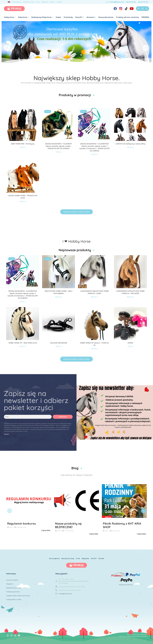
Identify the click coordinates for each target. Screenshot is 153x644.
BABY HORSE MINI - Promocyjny (23, 144)
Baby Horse (23, 17)
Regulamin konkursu (22, 523)
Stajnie (58, 17)
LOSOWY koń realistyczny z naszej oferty (130, 144)
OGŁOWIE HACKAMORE (59, 343)
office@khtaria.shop (117, 2)
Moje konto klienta (12, 580)
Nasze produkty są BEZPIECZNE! (68, 525)
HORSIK (130, 343)
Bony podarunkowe (106, 17)
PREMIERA (145, 17)
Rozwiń (6, 434)
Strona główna (17, 2)
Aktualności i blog (29, 2)
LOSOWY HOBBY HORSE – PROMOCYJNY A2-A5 (23, 197)
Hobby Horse (10, 17)
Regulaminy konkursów (14, 588)
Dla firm (52, 2)
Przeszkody (68, 17)
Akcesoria (91, 17)
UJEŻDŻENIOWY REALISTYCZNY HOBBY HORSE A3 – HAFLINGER (130, 292)
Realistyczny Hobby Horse (42, 17)
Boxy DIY (80, 17)
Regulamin (45, 2)
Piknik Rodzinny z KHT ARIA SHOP (122, 525)
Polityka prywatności (13, 592)
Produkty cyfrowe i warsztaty (127, 17)
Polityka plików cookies (14, 600)
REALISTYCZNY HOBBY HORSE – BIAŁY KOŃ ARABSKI (59, 292)
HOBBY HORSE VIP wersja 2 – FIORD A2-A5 (95, 344)
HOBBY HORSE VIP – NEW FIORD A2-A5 (23, 343)
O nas (38, 2)
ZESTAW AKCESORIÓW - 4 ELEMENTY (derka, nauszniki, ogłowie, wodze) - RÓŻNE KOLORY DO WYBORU (59, 146)
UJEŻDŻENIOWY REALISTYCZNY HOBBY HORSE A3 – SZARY (95, 292)
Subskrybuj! (63, 417)
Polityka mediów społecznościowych (18, 596)
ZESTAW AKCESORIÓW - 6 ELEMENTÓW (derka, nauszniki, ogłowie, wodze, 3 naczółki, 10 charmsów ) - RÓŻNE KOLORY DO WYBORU (95, 147)
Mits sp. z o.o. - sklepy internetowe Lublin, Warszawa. (133, 636)
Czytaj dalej (46, 530)
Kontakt (59, 2)
